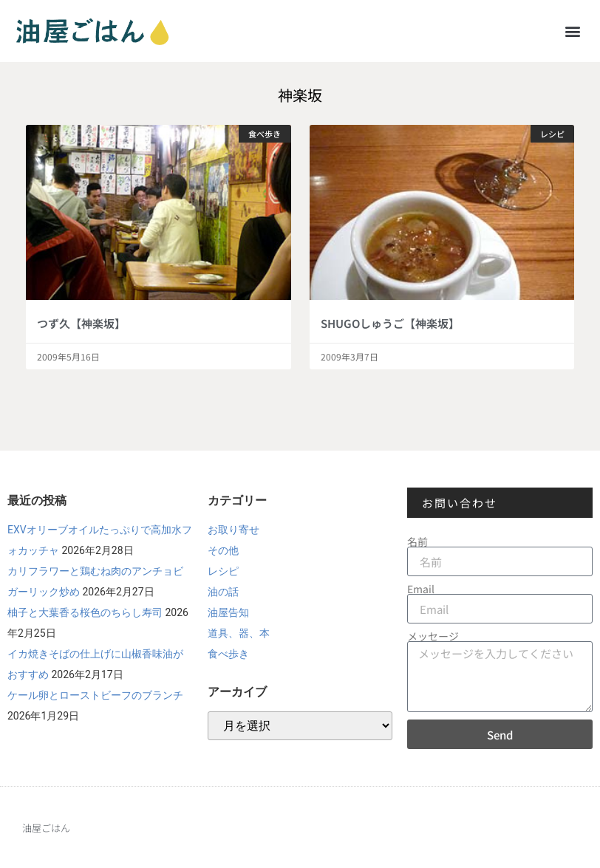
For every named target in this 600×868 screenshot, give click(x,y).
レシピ (223, 571)
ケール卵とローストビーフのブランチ (95, 695)
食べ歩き (228, 654)
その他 (223, 550)
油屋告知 (228, 612)
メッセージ (433, 636)
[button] (573, 31)
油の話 (223, 592)
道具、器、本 (239, 633)
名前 (417, 541)
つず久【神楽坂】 (81, 323)
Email (421, 589)
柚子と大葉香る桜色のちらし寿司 (85, 612)
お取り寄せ (233, 530)
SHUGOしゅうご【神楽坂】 (390, 323)
